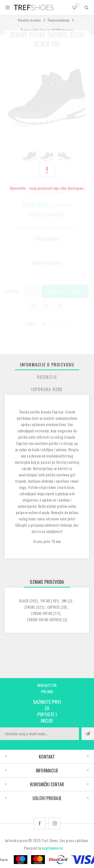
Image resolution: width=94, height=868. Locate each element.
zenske (29, 607)
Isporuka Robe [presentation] (47, 389)
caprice (53, 607)
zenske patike (42, 613)
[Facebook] (40, 823)
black (24, 601)
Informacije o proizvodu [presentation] (47, 365)
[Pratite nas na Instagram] (55, 823)
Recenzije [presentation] (47, 377)
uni (64, 601)
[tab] (47, 365)
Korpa (77, 5)
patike (45, 601)
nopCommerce (52, 848)
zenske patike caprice (44, 619)
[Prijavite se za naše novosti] (39, 734)
